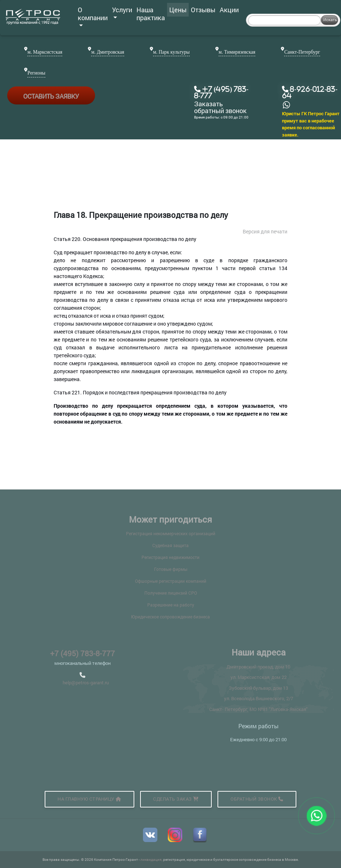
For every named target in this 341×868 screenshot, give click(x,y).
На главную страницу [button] (89, 799)
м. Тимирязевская (237, 52)
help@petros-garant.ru (86, 683)
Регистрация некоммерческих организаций (171, 533)
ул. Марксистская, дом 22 (259, 677)
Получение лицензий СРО (171, 593)
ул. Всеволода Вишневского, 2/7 (259, 698)
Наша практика (151, 14)
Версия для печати (265, 231)
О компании (93, 16)
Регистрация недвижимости (170, 557)
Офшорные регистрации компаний (171, 581)
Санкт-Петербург (302, 52)
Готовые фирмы (171, 569)
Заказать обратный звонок (220, 108)
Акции (229, 10)
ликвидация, (152, 860)
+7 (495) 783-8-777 (82, 653)
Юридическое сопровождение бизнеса (170, 617)
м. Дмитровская (107, 52)
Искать (330, 20)
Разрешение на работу (171, 605)
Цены (178, 10)
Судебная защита (170, 545)
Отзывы (203, 10)
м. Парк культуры (171, 52)
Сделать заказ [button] (176, 799)
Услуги (122, 12)
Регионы (36, 73)
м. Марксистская (45, 52)
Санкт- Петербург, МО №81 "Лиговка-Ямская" (258, 709)
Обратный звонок (257, 799)
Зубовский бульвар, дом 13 (258, 688)
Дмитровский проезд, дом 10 (258, 667)
